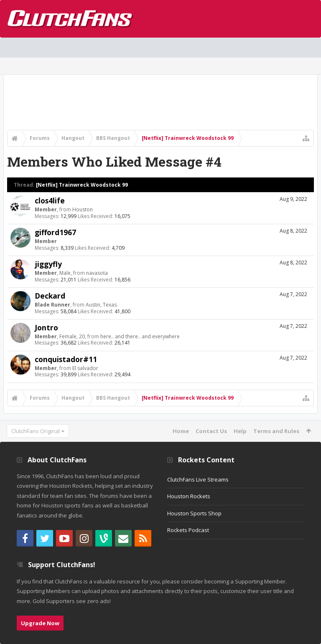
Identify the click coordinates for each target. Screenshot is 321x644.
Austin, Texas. (102, 305)
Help (240, 431)
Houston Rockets (189, 496)
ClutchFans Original (36, 431)
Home (181, 431)
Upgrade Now (40, 623)
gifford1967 (55, 232)
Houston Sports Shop (194, 513)
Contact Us (211, 431)
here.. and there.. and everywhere (140, 336)
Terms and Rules (276, 431)
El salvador (85, 368)
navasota (97, 273)
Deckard (50, 296)
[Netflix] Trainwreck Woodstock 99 (82, 185)
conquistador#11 (66, 359)
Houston (83, 209)
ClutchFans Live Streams (198, 479)
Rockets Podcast (188, 530)
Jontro (46, 327)
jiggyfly (48, 264)
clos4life (50, 200)
